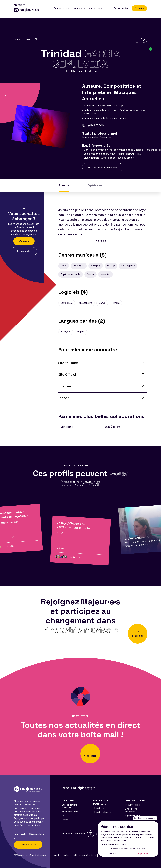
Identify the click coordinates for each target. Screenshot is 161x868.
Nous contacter (28, 845)
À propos (64, 186)
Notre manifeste (70, 812)
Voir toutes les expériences (103, 167)
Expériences (95, 186)
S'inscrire (139, 8)
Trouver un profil (133, 805)
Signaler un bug (132, 816)
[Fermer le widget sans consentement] (145, 818)
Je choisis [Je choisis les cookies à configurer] (113, 854)
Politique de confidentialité (84, 855)
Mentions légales (61, 855)
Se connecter (121, 8)
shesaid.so (99, 808)
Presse (65, 820)
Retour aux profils (27, 40)
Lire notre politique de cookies (114, 844)
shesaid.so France (102, 812)
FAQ (64, 816)
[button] (11, 535)
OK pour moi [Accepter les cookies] (143, 854)
